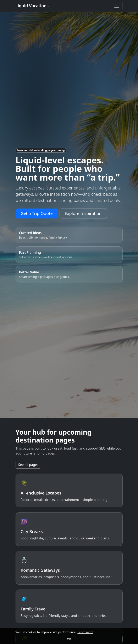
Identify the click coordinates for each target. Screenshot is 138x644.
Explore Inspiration (83, 213)
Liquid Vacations (32, 6)
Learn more (85, 632)
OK (69, 639)
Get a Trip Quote (37, 213)
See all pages (28, 465)
